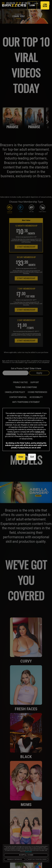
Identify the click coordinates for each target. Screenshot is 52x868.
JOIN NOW (45, 5)
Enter (21, 457)
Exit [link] (32, 457)
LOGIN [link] (32, 5)
